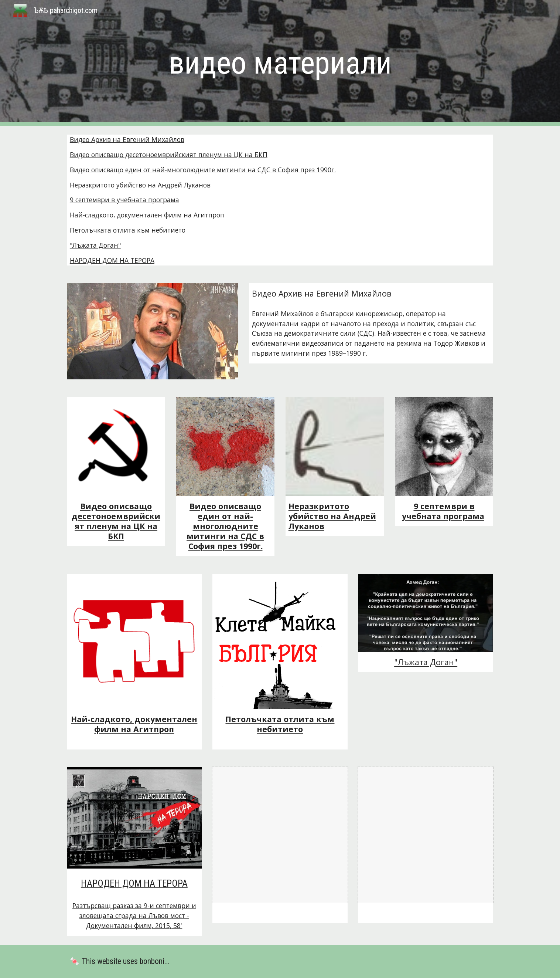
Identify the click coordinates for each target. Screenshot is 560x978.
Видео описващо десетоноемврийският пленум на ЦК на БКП (169, 155)
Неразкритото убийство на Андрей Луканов (140, 185)
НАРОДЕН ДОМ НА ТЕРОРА (112, 260)
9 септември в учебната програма (124, 200)
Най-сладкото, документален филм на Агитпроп (147, 215)
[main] (280, 63)
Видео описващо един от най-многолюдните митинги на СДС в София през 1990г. (203, 170)
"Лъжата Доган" (95, 245)
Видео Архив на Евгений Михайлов (127, 139)
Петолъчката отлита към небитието (128, 230)
